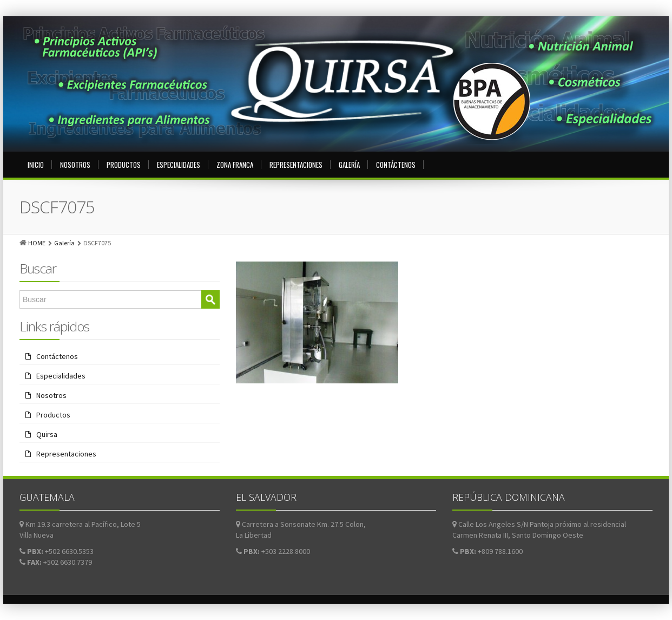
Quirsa (47, 434)
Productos (124, 165)
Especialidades (179, 165)
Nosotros (75, 165)
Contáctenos (396, 165)
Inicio (36, 165)
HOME (37, 243)
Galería (349, 165)
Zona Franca (235, 165)
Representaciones (296, 165)
